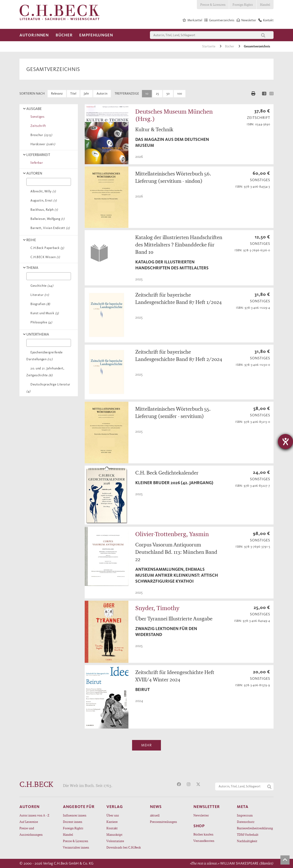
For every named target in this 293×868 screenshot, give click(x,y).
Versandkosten (204, 841)
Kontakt (112, 828)
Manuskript (114, 834)
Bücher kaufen (203, 834)
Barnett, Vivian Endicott (49, 228)
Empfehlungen (96, 35)
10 (147, 94)
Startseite (209, 46)
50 (168, 94)
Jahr (86, 94)
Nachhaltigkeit (247, 841)
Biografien (39, 304)
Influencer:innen (75, 815)
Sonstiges (37, 117)
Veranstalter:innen (76, 847)
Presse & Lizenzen (213, 4)
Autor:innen (34, 35)
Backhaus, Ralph (43, 210)
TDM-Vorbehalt (248, 834)
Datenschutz (246, 822)
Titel (73, 94)
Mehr (146, 745)
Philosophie (41, 322)
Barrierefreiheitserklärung (255, 828)
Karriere (112, 822)
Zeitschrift (37, 126)
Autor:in (102, 94)
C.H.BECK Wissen (44, 257)
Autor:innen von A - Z (34, 815)
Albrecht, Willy (42, 191)
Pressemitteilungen (163, 822)
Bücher (64, 35)
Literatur (39, 295)
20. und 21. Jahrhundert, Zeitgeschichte (45, 372)
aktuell (155, 815)
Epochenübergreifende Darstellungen (44, 356)
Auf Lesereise (29, 822)
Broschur (41, 135)
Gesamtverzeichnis (257, 46)
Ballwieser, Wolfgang (47, 219)
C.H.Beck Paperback (46, 248)
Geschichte (41, 286)
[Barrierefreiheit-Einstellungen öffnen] (285, 442)
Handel (265, 4)
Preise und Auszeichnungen (31, 831)
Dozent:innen (73, 822)
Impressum (245, 815)
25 (157, 94)
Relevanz (57, 94)
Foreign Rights (243, 4)
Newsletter (201, 815)
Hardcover (42, 144)
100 (180, 94)
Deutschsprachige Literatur (48, 388)
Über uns (113, 815)
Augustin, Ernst (43, 201)
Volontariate (115, 841)
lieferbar (36, 163)
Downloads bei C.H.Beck (124, 847)
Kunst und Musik (44, 313)
